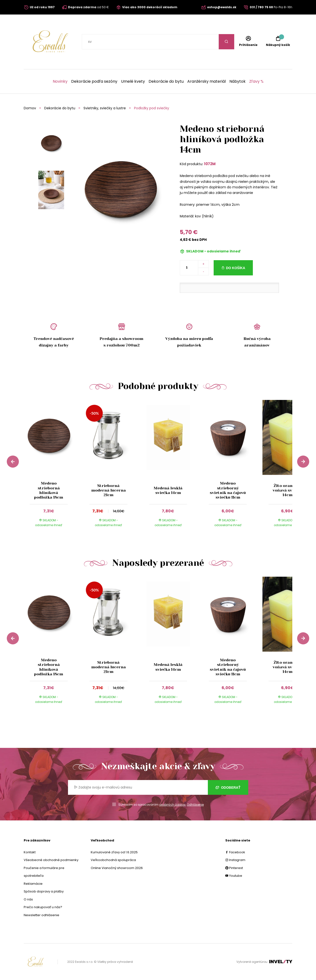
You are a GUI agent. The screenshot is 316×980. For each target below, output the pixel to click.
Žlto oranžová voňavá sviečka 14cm (288, 490)
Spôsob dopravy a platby (44, 891)
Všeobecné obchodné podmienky (51, 860)
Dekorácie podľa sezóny (94, 81)
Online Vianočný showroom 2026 (117, 868)
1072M (210, 164)
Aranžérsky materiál (207, 81)
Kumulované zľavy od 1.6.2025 (114, 852)
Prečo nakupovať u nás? (43, 907)
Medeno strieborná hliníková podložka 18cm (49, 490)
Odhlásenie (195, 805)
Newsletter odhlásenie (41, 915)
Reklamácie (33, 884)
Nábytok (237, 81)
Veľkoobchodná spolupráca (113, 860)
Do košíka (236, 268)
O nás (28, 899)
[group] (54, 468)
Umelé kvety (133, 81)
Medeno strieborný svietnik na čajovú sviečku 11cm (228, 490)
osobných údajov (172, 805)
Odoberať (228, 788)
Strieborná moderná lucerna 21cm (108, 490)
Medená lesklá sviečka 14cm (168, 490)
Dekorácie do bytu (166, 81)
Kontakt (30, 852)
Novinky (60, 81)
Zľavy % (256, 81)
